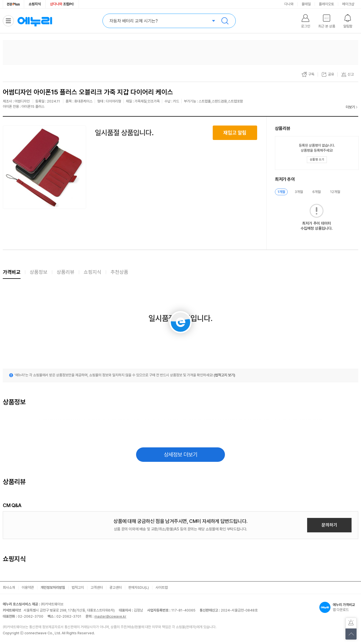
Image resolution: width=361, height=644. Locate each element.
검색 (225, 21)
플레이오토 (326, 4)
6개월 (317, 192)
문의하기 (329, 525)
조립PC (62, 4)
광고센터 (116, 587)
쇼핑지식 (35, 4)
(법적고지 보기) (225, 375)
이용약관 (28, 587)
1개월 (281, 192)
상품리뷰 (66, 272)
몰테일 (306, 4)
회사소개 (9, 587)
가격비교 (12, 272)
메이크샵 (348, 4)
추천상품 (119, 272)
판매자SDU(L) (139, 587)
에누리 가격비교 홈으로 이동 (35, 21)
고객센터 (97, 587)
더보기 (350, 107)
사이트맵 (162, 587)
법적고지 (78, 587)
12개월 (335, 192)
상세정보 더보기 (181, 455)
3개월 (299, 192)
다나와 (289, 4)
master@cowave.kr (110, 616)
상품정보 (39, 272)
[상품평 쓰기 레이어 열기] (317, 160)
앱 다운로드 (339, 607)
